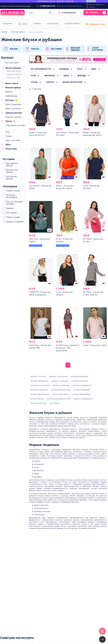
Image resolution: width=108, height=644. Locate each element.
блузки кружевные (80, 377)
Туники (9, 136)
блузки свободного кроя (59, 399)
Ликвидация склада (97, 24)
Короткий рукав (14, 74)
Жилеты (9, 92)
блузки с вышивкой (82, 386)
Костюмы (10, 100)
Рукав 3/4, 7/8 (13, 78)
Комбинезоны (11, 96)
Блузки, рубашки (13, 68)
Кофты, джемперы (13, 104)
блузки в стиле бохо (40, 386)
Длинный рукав (14, 71)
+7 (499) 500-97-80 (47, 6)
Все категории (12, 63)
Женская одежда (18, 32)
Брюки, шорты (12, 83)
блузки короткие (39, 403)
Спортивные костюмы (15, 125)
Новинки (37, 24)
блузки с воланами (59, 377)
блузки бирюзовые (81, 394)
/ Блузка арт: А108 (95, 345)
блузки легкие (37, 399)
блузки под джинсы (84, 399)
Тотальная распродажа (12, 196)
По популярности (41, 69)
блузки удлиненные (40, 394)
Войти (92, 7)
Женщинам (8, 24)
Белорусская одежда (12, 171)
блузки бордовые (82, 390)
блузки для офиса (61, 394)
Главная (4, 32)
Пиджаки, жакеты (13, 117)
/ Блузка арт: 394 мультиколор (68, 348)
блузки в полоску (80, 381)
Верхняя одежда (13, 88)
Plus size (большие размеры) (14, 203)
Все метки (55, 403)
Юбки (8, 145)
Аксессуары (11, 149)
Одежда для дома (14, 113)
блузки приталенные (61, 390)
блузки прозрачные (40, 381)
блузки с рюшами (61, 386)
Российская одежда (11, 178)
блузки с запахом (60, 381)
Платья (24, 24)
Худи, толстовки (13, 140)
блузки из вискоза (39, 390)
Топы (8, 132)
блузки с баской (38, 377)
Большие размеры (72, 24)
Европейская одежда (12, 164)
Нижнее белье (53, 24)
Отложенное (69, 13)
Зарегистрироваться (97, 4)
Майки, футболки (13, 109)
